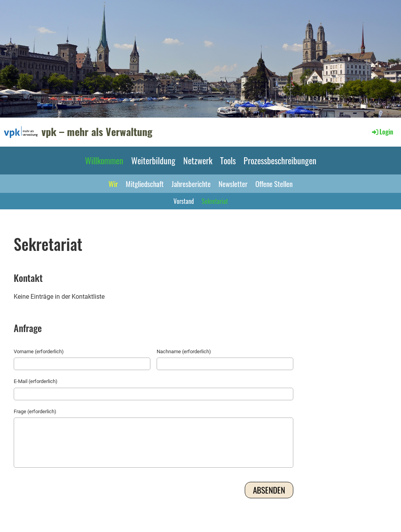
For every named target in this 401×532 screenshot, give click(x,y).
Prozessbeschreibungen (280, 160)
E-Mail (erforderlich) (36, 381)
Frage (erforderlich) (35, 411)
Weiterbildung (153, 160)
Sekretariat (215, 201)
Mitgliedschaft (145, 183)
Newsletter (233, 183)
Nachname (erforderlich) (184, 351)
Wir (113, 183)
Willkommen (104, 160)
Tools (228, 160)
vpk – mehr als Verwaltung (97, 132)
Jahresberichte (191, 183)
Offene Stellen (274, 183)
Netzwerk (198, 160)
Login (382, 132)
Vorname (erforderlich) (39, 351)
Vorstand (184, 201)
